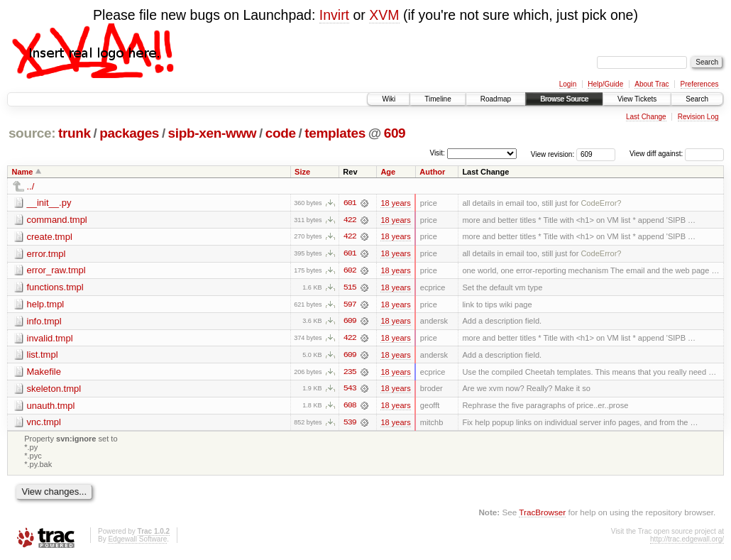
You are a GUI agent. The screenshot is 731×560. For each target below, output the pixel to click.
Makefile (44, 373)
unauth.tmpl (51, 407)
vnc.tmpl (44, 424)
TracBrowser (542, 514)
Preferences (700, 84)
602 (350, 271)
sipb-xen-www (213, 133)
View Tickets (637, 99)
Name (23, 172)
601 (350, 203)
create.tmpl (50, 237)
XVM (384, 15)
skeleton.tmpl (54, 390)
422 (350, 220)
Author (432, 172)
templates (335, 133)
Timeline (438, 99)
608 (350, 407)
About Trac (652, 84)
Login (568, 84)
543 (350, 390)
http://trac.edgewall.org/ (687, 541)
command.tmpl (57, 220)
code (281, 133)
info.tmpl (44, 322)
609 (395, 133)
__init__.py (49, 203)
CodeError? (601, 203)
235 (350, 373)
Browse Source (564, 99)
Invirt (334, 15)
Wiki (389, 99)
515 (350, 288)
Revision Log (698, 117)
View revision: (553, 154)
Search (697, 99)
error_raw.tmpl (56, 271)
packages (129, 133)
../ (31, 186)
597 (350, 305)
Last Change (646, 117)
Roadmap (496, 99)
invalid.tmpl (50, 339)
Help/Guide (605, 84)
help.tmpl (46, 305)
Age (388, 172)
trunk (75, 133)
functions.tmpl (55, 288)
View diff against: (677, 154)
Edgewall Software (137, 541)
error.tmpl (46, 254)
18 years (395, 203)
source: (32, 133)
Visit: (437, 153)
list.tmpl (43, 356)
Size (302, 172)
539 (350, 424)
